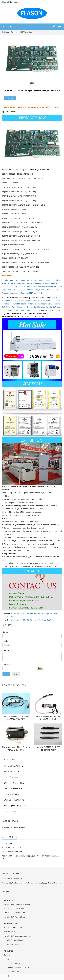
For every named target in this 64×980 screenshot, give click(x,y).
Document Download (12, 963)
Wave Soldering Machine (14, 800)
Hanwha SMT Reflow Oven (14, 913)
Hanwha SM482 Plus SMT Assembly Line (22, 290)
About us (8, 951)
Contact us (8, 955)
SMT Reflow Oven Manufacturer (17, 968)
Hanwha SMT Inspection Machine (31, 307)
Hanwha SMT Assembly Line (15, 917)
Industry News (10, 932)
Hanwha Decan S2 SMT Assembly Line (29, 293)
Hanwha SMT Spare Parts (14, 944)
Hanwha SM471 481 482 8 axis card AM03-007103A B (31, 620)
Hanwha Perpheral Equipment (16, 940)
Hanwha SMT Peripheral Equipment (22, 310)
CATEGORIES (8, 27)
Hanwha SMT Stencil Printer (21, 304)
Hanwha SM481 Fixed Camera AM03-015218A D (16, 749)
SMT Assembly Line (12, 794)
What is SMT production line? (15, 828)
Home (7, 32)
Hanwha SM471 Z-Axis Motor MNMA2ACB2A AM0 (16, 718)
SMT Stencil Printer (12, 772)
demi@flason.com (11, 2)
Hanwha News (11, 924)
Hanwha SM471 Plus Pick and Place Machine (32, 283)
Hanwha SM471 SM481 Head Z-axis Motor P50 (48, 718)
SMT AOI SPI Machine (14, 788)
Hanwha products (33, 301)
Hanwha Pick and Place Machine (17, 904)
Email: (5, 641)
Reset (16, 674)
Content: (6, 650)
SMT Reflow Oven (11, 777)
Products (15, 32)
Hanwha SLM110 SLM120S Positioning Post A (48, 749)
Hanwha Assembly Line (43, 304)
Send (6, 674)
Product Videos (10, 959)
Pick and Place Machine (14, 766)
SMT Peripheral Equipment (15, 805)
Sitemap (6, 891)
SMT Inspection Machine (14, 783)
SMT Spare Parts (27, 32)
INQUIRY (10, 98)
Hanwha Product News (13, 928)
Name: (5, 632)
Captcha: (6, 664)
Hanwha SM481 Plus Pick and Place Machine (20, 280)
